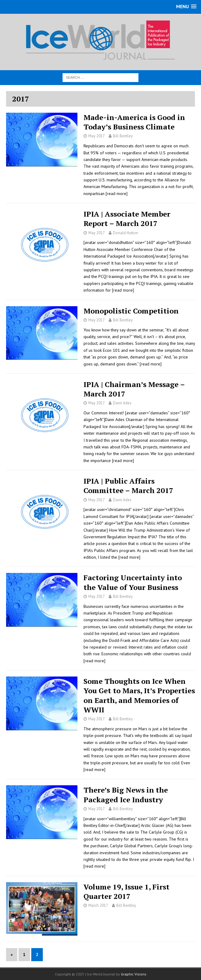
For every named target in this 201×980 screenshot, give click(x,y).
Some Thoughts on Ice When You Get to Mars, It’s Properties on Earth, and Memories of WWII (139, 695)
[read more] (117, 194)
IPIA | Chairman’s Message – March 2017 (134, 389)
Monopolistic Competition (131, 311)
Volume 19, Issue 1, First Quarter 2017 (126, 891)
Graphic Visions (134, 974)
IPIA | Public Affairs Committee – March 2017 (128, 486)
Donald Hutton (126, 233)
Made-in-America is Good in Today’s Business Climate (134, 122)
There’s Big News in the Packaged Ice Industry (126, 795)
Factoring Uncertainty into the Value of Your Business (133, 582)
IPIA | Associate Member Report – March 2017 (127, 219)
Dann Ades (122, 403)
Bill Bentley (123, 136)
